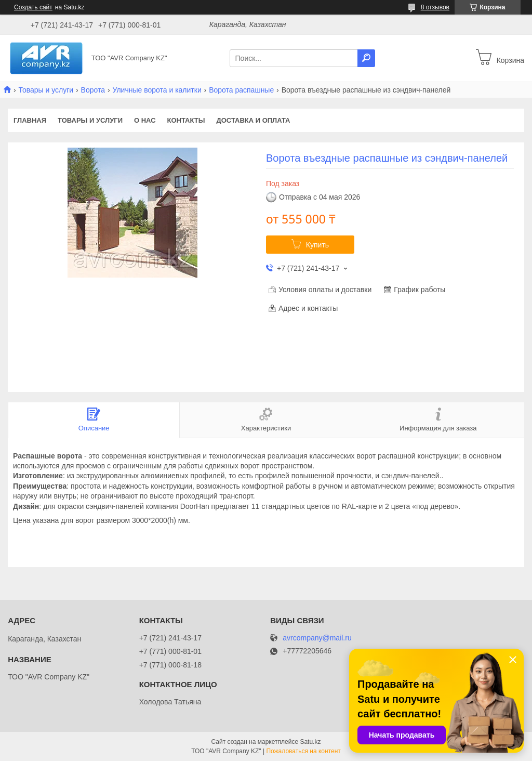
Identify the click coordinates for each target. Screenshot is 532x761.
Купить (317, 245)
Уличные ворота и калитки (157, 90)
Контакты (186, 120)
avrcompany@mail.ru (317, 638)
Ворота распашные (241, 90)
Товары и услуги (46, 90)
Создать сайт (33, 7)
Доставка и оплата (253, 120)
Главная (30, 120)
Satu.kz (310, 742)
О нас (145, 120)
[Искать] (366, 58)
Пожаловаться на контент (303, 751)
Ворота (93, 90)
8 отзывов (435, 7)
